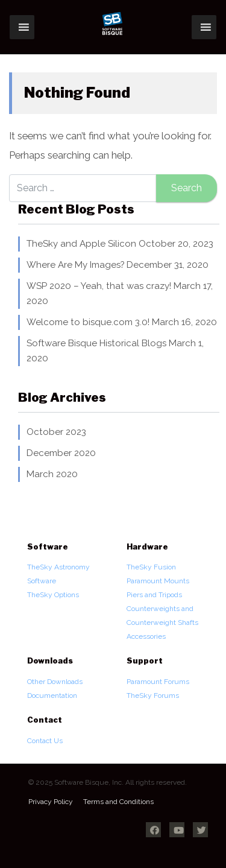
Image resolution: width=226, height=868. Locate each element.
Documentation (52, 695)
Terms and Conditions (118, 802)
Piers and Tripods (154, 595)
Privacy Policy (51, 802)
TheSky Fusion (151, 567)
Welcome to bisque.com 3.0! (88, 322)
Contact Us (45, 741)
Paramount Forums (158, 682)
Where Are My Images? (75, 265)
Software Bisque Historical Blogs (96, 343)
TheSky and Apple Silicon (81, 244)
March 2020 (52, 474)
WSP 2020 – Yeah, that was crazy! (99, 286)
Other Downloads (55, 682)
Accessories (146, 636)
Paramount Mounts (158, 581)
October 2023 (56, 432)
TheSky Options (53, 595)
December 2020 (61, 453)
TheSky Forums (153, 695)
